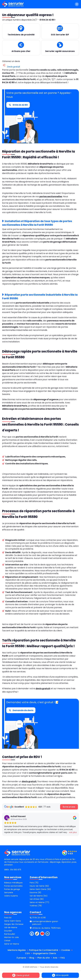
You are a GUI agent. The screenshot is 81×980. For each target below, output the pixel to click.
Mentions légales (17, 950)
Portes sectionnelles (13, 886)
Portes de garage (12, 889)
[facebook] (32, 934)
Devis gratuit (11, 67)
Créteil (7, 941)
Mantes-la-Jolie (11, 937)
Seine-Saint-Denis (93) (40, 889)
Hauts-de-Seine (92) (39, 886)
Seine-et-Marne (12, 944)
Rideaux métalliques (13, 883)
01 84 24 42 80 (18, 105)
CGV (28, 953)
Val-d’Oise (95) (37, 899)
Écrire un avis (69, 807)
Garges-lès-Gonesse (14, 924)
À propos (21, 958)
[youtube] (42, 934)
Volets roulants (11, 896)
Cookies (66, 950)
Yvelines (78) (36, 906)
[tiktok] (37, 934)
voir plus (55, 832)
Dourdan (8, 931)
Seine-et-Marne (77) (39, 902)
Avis (55, 958)
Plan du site (44, 958)
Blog (32, 958)
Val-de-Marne (11, 927)
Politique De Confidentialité (44, 950)
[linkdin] (48, 934)
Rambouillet (10, 934)
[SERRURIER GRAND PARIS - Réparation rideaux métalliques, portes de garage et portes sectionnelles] (69, 853)
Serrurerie (9, 892)
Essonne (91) (35, 892)
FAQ (63, 958)
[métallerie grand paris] (13, 4)
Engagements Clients (45, 953)
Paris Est (8, 918)
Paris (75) (34, 883)
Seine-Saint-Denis (13, 921)
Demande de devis (21, 710)
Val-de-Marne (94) (39, 896)
